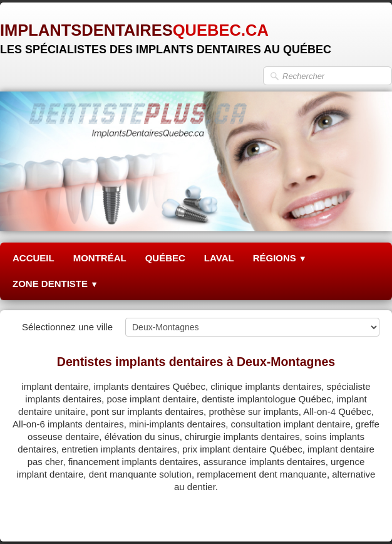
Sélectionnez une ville (67, 327)
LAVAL (219, 258)
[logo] (166, 34)
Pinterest (361, 517)
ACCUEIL (34, 258)
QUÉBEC (165, 258)
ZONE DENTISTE (55, 284)
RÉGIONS (280, 258)
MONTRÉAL (100, 258)
